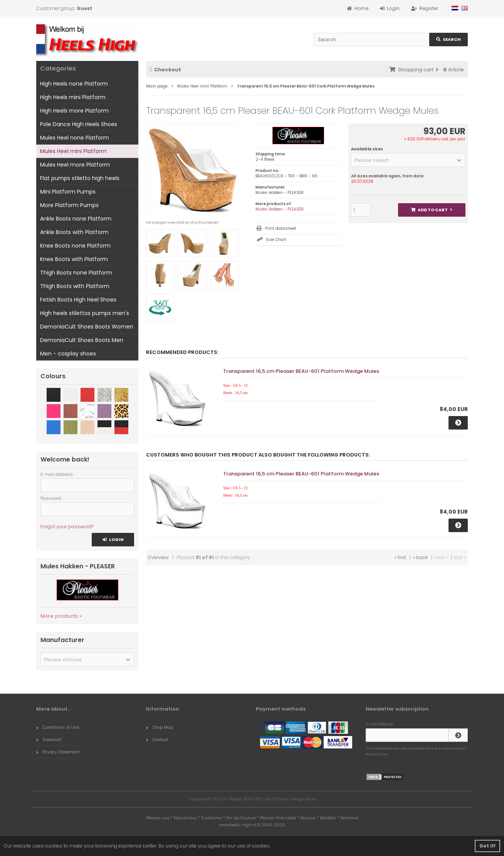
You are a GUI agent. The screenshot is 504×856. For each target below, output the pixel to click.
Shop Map (160, 727)
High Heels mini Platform (73, 97)
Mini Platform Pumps (68, 192)
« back (420, 557)
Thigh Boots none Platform (76, 273)
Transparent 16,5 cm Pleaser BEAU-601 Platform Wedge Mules (301, 371)
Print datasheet (281, 228)
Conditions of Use (58, 727)
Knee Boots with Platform (74, 259)
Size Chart (276, 240)
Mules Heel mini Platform (73, 151)
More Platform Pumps (69, 205)
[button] (408, 160)
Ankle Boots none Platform (76, 219)
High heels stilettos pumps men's (85, 313)
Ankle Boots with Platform (74, 232)
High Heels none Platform (74, 84)
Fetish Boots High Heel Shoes (78, 300)
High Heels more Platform (74, 111)
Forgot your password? (67, 527)
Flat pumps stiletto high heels (80, 178)
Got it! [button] (487, 846)
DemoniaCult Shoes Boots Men (82, 340)
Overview (158, 557)
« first (400, 557)
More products (59, 616)
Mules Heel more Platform (75, 165)
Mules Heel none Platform (75, 138)
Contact (157, 740)
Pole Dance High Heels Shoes (79, 124)
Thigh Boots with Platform (75, 286)
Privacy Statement (58, 752)
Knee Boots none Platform (75, 246)
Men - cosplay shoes (68, 354)
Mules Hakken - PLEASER (280, 209)
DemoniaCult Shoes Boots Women (87, 327)
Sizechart (49, 740)
